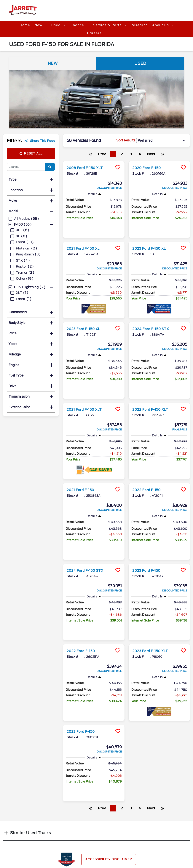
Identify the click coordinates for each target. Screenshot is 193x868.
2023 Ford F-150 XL (152, 239)
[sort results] (161, 141)
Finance (77, 25)
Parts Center (65, 840)
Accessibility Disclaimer (109, 813)
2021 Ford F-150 (83, 471)
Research (139, 25)
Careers (95, 33)
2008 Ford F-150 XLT (88, 168)
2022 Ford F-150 (149, 471)
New (39, 25)
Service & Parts (108, 25)
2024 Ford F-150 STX (154, 319)
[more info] (94, 162)
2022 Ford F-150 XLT (153, 391)
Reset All (31, 153)
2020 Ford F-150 (149, 168)
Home (25, 25)
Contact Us (108, 840)
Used (57, 25)
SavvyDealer (144, 865)
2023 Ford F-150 (149, 542)
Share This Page (40, 141)
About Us (161, 25)
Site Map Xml (154, 847)
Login (148, 855)
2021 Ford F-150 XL (86, 239)
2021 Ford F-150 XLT (87, 391)
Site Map (151, 840)
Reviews (105, 847)
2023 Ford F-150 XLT (153, 613)
